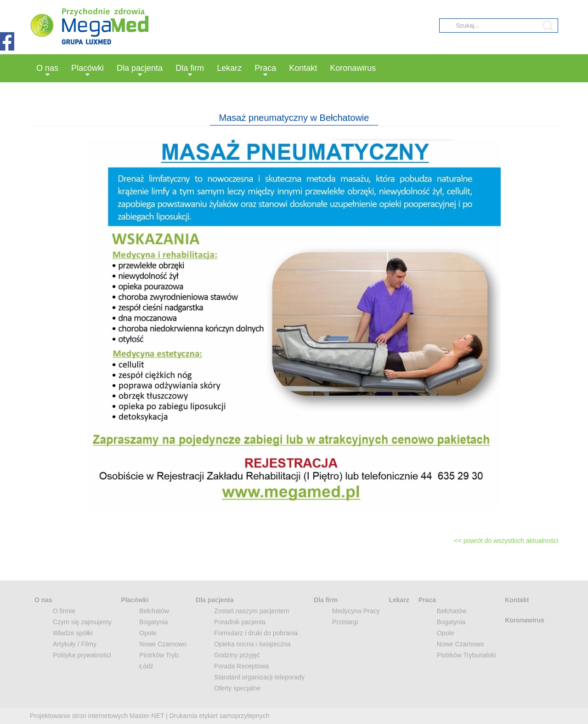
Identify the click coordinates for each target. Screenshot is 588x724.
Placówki (88, 68)
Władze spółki (73, 633)
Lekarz (229, 68)
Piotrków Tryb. (160, 655)
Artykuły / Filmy (75, 644)
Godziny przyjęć (237, 655)
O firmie (64, 611)
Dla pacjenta (140, 68)
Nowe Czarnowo (163, 644)
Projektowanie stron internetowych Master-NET (97, 716)
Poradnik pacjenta (240, 622)
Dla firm (190, 68)
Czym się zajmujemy (82, 622)
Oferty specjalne (237, 688)
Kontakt (303, 68)
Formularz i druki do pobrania (256, 633)
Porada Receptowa (241, 666)
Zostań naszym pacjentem (252, 611)
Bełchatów (154, 611)
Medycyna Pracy (356, 611)
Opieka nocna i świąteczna (252, 644)
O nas (47, 68)
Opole (148, 633)
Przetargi (345, 622)
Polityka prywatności (82, 655)
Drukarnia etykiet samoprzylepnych (220, 716)
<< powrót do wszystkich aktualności (506, 541)
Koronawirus (353, 68)
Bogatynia (153, 622)
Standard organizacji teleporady (259, 677)
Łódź (146, 666)
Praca (265, 68)
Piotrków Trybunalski (466, 655)
